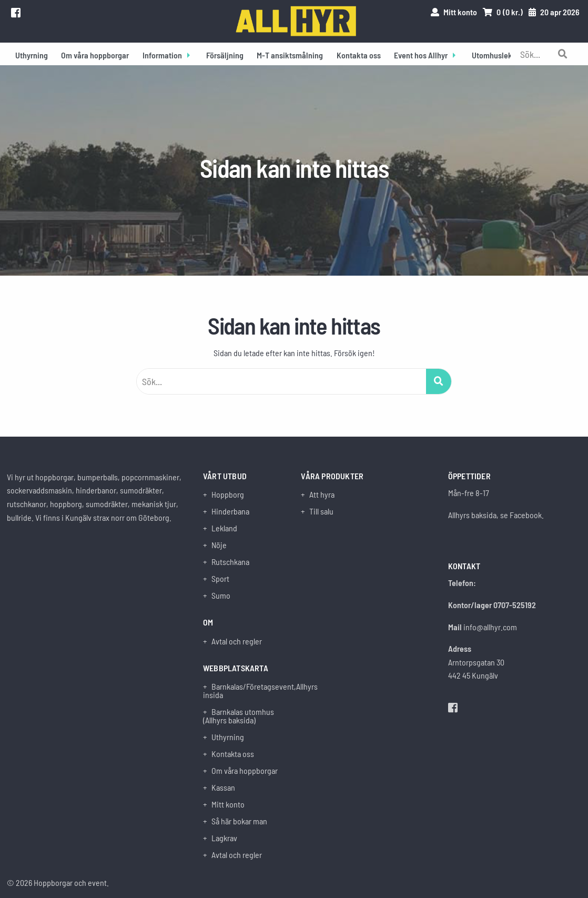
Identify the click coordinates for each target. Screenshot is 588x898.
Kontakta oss (359, 55)
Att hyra (322, 495)
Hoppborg (228, 495)
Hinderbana (230, 511)
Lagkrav (224, 838)
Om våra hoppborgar (95, 55)
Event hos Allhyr (421, 55)
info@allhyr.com (490, 627)
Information (162, 55)
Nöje (219, 545)
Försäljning (225, 55)
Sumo (221, 596)
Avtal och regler (237, 641)
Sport (220, 579)
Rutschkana (230, 562)
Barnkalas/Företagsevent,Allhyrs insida (245, 691)
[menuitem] (32, 54)
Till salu (321, 511)
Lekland (224, 528)
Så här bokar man (239, 821)
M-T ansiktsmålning (290, 55)
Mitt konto (228, 804)
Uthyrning (32, 55)
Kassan (223, 788)
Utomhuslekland (499, 55)
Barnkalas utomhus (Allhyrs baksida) (239, 716)
